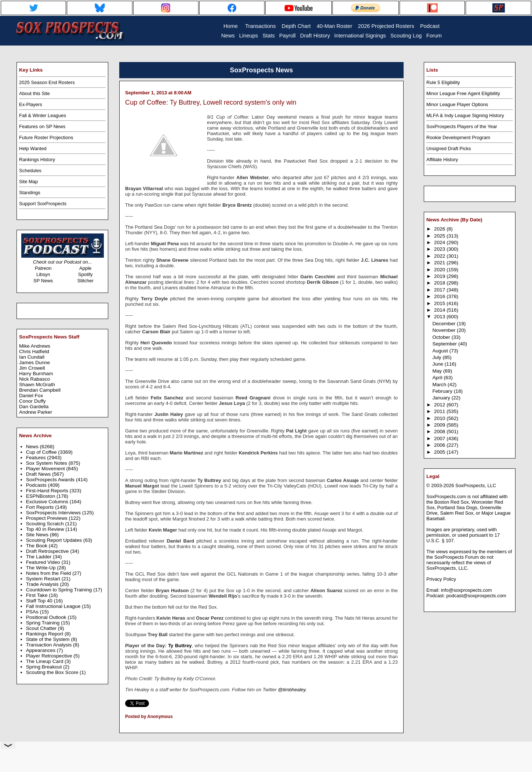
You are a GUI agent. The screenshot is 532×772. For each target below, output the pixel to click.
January (442, 398)
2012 (440, 405)
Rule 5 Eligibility (443, 82)
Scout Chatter (42, 628)
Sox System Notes (47, 463)
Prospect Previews (48, 518)
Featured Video (44, 562)
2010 (440, 418)
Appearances (41, 650)
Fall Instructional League (54, 606)
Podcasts (37, 485)
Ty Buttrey (180, 646)
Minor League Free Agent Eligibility (463, 93)
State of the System (49, 639)
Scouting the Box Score (53, 672)
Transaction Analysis (50, 645)
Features (37, 458)
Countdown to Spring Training (60, 590)
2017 (440, 290)
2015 (440, 303)
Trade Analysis (43, 584)
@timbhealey (291, 690)
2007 (440, 438)
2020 (440, 270)
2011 (440, 411)
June (438, 364)
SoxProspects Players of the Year (462, 126)
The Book (37, 546)
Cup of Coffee (42, 452)
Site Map (28, 182)
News (33, 447)
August (441, 351)
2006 (440, 445)
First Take (38, 595)
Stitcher (85, 281)
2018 (440, 283)
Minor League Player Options (457, 104)
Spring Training (44, 623)
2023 (440, 249)
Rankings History (37, 160)
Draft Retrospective (48, 551)
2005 (440, 452)
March (440, 385)
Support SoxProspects (43, 204)
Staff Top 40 (40, 601)
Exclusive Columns (48, 502)
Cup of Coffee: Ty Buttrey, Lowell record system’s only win (211, 102)
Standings (30, 193)
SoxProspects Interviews (54, 513)
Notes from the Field (49, 573)
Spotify (85, 274)
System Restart (44, 579)
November (444, 330)
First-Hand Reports (48, 491)
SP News (43, 281)
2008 (440, 432)
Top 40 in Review (46, 529)
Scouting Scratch (46, 524)
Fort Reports (41, 507)
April (438, 378)
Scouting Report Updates (55, 540)
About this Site (34, 93)
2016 (440, 296)
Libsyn (43, 274)
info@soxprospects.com (467, 590)
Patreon (43, 268)
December (444, 324)
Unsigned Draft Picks (449, 148)
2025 (440, 236)
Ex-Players (31, 104)
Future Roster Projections (46, 137)
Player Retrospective (50, 656)
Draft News (39, 474)
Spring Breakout (45, 667)
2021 (440, 263)
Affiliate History (442, 160)
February (443, 391)
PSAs (33, 612)
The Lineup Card (45, 661)
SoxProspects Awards (51, 480)
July (437, 357)
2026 (440, 229)
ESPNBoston (41, 496)
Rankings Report (45, 634)
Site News (38, 535)
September (445, 344)
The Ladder (40, 557)
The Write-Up (42, 568)
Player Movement (46, 469)
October (442, 337)
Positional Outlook (47, 617)
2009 (440, 425)
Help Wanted (33, 148)
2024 (440, 242)
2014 (440, 310)
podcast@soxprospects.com (476, 596)
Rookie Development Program (458, 137)
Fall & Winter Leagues (43, 115)
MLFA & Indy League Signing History (465, 115)
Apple (85, 268)
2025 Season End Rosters (47, 82)
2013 (440, 317)
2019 (440, 276)
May (438, 371)
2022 (440, 256)
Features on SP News (42, 126)
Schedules (30, 171)
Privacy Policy (441, 579)
